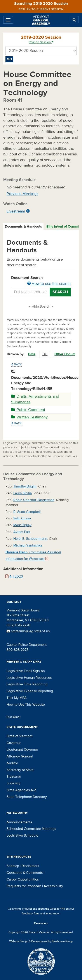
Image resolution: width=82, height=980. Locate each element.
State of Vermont (20, 736)
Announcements (19, 822)
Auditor (12, 763)
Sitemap (13, 866)
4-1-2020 (14, 576)
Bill (45, 354)
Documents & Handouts (23, 226)
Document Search (41, 281)
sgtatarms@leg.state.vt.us (28, 631)
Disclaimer (14, 717)
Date (32, 354)
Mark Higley (22, 525)
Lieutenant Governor (22, 750)
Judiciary (13, 783)
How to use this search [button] (49, 284)
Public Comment (28, 410)
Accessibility (53, 886)
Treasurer (14, 776)
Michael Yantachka (28, 545)
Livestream (16, 211)
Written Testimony (29, 417)
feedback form (31, 914)
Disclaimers (30, 866)
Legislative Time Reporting (27, 684)
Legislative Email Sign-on (26, 671)
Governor (14, 743)
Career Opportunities (23, 879)
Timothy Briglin (25, 486)
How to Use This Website (26, 705)
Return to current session (41, 9)
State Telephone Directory (27, 797)
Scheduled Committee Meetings (31, 829)
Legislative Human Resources (29, 678)
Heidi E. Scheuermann (30, 539)
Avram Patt (22, 532)
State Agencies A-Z (21, 790)
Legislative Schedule (22, 836)
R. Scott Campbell (27, 512)
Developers (41, 923)
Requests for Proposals (24, 886)
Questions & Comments (25, 873)
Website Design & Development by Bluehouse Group (41, 941)
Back (16, 364)
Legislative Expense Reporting (30, 691)
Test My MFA (17, 698)
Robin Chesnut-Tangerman (34, 500)
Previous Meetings (22, 194)
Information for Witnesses (27, 559)
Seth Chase (22, 518)
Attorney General (20, 756)
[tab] (24, 227)
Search (60, 292)
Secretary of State (20, 770)
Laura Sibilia (23, 493)
